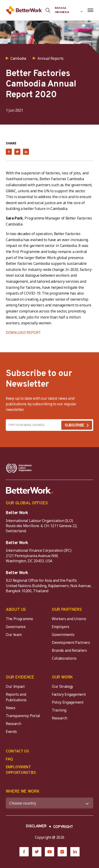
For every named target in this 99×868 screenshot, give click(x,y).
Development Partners (71, 642)
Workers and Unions (69, 619)
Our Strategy (62, 686)
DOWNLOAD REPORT (23, 333)
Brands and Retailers (69, 650)
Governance (16, 627)
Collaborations (64, 658)
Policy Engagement (68, 702)
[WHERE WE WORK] (49, 803)
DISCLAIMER (36, 826)
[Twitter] (37, 852)
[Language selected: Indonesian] (69, 10)
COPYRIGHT (63, 827)
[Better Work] (30, 490)
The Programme (19, 619)
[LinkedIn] (75, 852)
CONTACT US (17, 751)
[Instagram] (62, 852)
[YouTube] (49, 852)
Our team (14, 635)
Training (59, 710)
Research (13, 724)
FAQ (9, 759)
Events (11, 732)
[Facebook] (24, 852)
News (11, 708)
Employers (61, 627)
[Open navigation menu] (90, 10)
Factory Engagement (69, 694)
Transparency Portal (23, 716)
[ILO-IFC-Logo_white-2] (19, 468)
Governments (63, 635)
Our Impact (15, 686)
